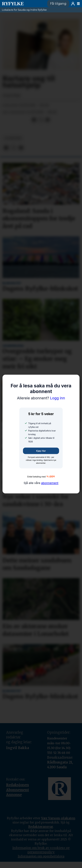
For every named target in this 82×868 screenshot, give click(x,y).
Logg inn (73, 4)
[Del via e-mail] (48, 120)
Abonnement (18, 790)
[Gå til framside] (23, 4)
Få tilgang (58, 4)
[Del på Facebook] (34, 120)
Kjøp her (41, 451)
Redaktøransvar (41, 827)
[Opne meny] (78, 4)
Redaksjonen (18, 785)
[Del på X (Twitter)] (41, 120)
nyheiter (13, 138)
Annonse (14, 795)
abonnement (50, 483)
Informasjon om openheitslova (41, 856)
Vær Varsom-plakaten (58, 818)
